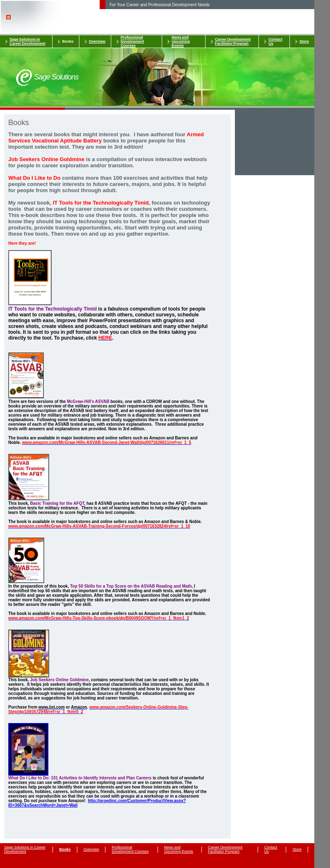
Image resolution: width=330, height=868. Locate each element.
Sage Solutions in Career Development (27, 41)
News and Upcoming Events (181, 41)
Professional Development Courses (133, 41)
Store (304, 41)
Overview (97, 41)
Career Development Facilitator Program (233, 41)
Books (68, 41)
